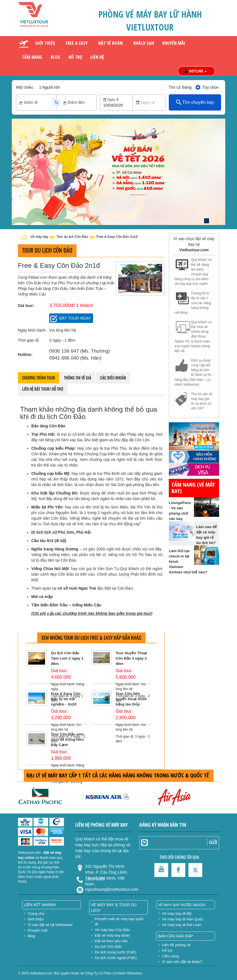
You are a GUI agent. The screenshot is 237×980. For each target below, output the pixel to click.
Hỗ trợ (75, 57)
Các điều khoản (113, 378)
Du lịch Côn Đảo (108, 947)
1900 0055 (95, 879)
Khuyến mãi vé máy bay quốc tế (119, 922)
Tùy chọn (207, 87)
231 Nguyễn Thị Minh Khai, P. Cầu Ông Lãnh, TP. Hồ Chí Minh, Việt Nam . (107, 869)
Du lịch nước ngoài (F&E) (116, 958)
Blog (55, 57)
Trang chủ (36, 914)
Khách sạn (144, 43)
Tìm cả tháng (180, 87)
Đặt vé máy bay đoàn (112, 935)
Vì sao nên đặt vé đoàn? (182, 962)
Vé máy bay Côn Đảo (112, 930)
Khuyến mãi (174, 43)
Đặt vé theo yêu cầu (111, 941)
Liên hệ (97, 57)
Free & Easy (77, 43)
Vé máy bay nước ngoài (182, 905)
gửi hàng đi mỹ (182, 413)
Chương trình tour (39, 378)
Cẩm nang (32, 57)
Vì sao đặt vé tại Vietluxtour (50, 925)
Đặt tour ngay (75, 318)
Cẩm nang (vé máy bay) (193, 488)
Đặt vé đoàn (111, 43)
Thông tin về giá (78, 378)
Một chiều (24, 87)
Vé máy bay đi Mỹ (177, 914)
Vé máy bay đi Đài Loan (182, 925)
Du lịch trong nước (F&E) (115, 952)
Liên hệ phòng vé (176, 945)
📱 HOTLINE (195, 71)
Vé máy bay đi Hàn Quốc (183, 919)
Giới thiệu (45, 43)
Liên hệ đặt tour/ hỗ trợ (43, 389)
